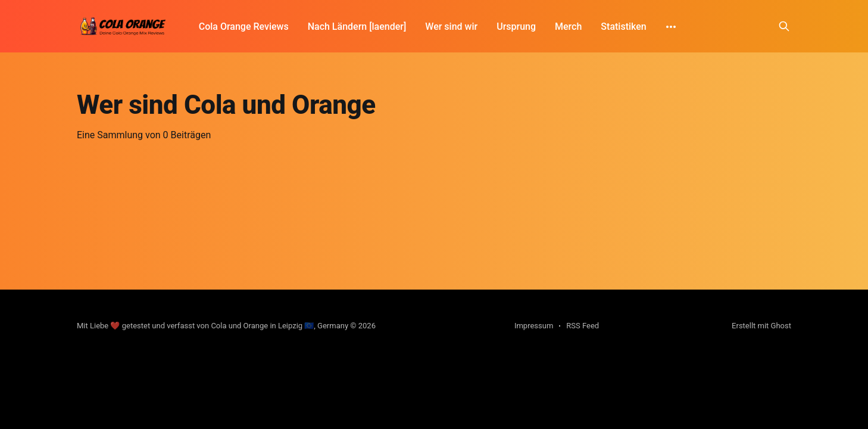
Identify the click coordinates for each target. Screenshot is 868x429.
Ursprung (492, 27)
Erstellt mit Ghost (761, 326)
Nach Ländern (338, 27)
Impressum (534, 326)
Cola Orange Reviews (244, 27)
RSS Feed (583, 326)
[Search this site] (784, 26)
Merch (544, 27)
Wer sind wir (427, 27)
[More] (647, 27)
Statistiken (599, 27)
